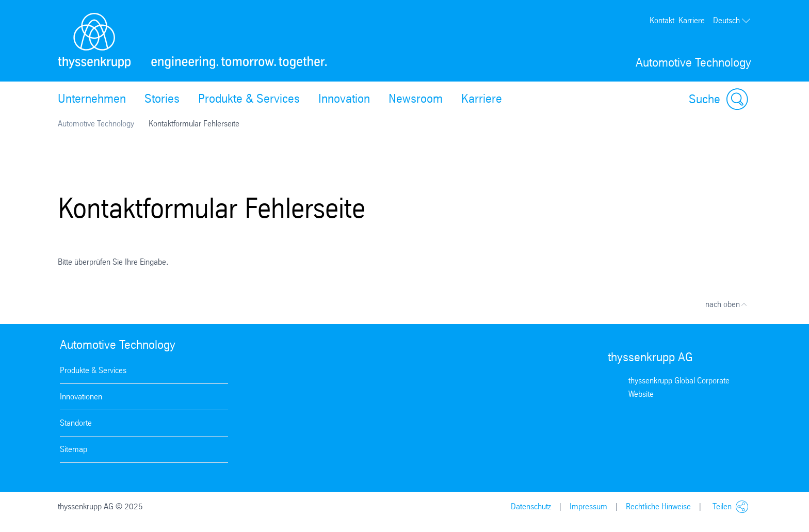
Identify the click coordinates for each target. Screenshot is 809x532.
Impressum (588, 506)
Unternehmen (92, 99)
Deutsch (732, 21)
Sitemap (74, 449)
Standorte (76, 423)
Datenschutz (531, 506)
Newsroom (416, 99)
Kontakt (662, 20)
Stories (162, 99)
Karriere (692, 20)
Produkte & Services (249, 99)
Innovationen (81, 397)
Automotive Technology (96, 124)
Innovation (344, 99)
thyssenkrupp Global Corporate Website (679, 387)
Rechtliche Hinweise (658, 506)
